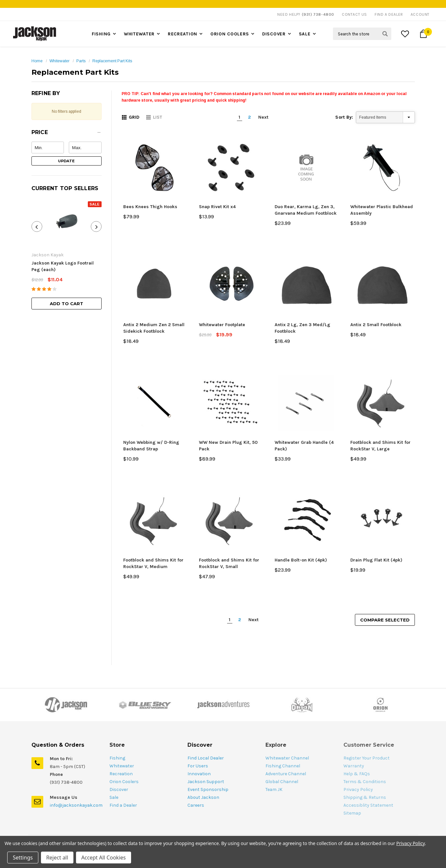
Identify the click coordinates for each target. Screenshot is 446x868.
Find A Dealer (389, 14)
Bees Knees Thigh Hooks (150, 207)
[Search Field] (362, 34)
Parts (81, 61)
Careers (196, 805)
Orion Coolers (230, 34)
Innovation (199, 774)
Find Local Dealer (206, 758)
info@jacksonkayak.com (76, 805)
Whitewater (139, 34)
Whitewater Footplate (222, 325)
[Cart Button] (423, 34)
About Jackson (203, 797)
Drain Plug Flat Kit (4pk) (376, 560)
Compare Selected (385, 620)
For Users (198, 766)
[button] (67, 134)
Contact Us (354, 14)
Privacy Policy (410, 843)
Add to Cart (67, 304)
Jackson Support (206, 782)
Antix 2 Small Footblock (376, 325)
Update (66, 161)
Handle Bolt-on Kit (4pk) (301, 560)
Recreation (183, 34)
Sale (305, 34)
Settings (23, 858)
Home (37, 61)
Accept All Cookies (104, 858)
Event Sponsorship (208, 789)
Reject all (57, 858)
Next (263, 117)
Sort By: (344, 117)
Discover (274, 34)
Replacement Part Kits (112, 61)
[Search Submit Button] (385, 34)
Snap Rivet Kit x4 (217, 207)
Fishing (101, 34)
